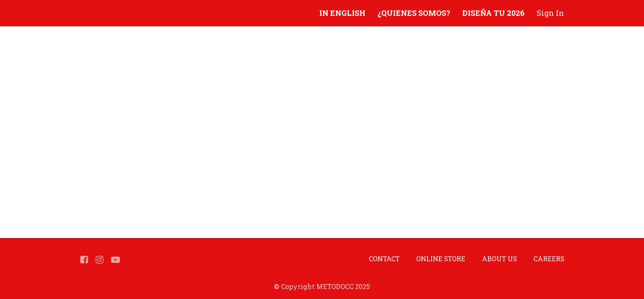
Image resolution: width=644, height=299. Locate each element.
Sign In (550, 13)
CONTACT (384, 259)
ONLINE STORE (441, 259)
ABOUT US (499, 259)
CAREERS (549, 259)
